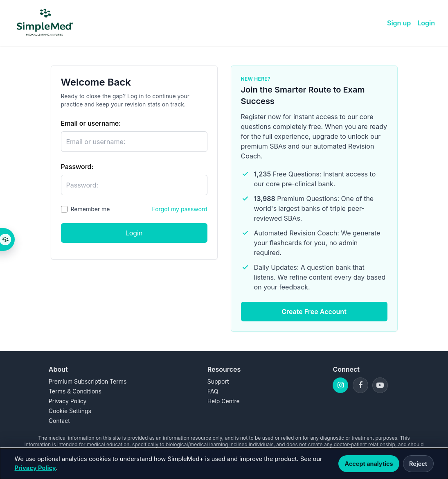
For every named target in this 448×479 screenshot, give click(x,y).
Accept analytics (369, 464)
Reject (418, 464)
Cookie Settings (70, 411)
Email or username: (91, 123)
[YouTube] (380, 385)
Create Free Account (314, 312)
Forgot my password (179, 209)
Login (426, 23)
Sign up (399, 23)
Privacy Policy (35, 468)
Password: (77, 167)
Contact (59, 421)
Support (218, 381)
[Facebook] (360, 385)
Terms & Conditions (75, 391)
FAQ (213, 391)
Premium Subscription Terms (88, 381)
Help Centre (224, 401)
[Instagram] (340, 385)
